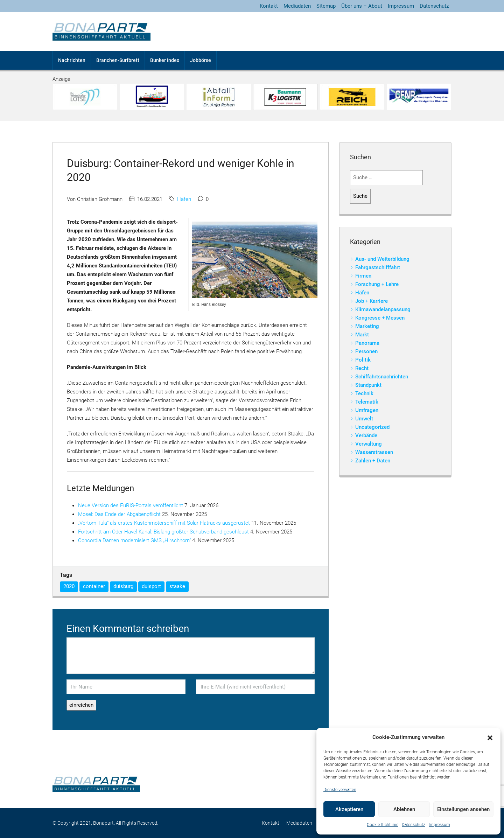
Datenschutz (414, 825)
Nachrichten (72, 60)
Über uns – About (362, 6)
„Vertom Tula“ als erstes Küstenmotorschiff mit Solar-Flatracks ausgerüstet (164, 523)
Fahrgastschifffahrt (378, 267)
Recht (362, 368)
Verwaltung (369, 444)
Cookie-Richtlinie (383, 825)
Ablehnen (404, 809)
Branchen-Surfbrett (118, 60)
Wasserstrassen (374, 452)
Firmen (363, 276)
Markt (362, 335)
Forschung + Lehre (377, 284)
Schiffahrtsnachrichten (382, 377)
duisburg (123, 586)
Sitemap (326, 6)
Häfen (184, 199)
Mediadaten (297, 6)
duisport (151, 586)
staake (177, 586)
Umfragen (367, 410)
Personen (366, 351)
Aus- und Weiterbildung (382, 259)
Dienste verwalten (340, 790)
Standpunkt (368, 385)
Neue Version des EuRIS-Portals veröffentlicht (131, 505)
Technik (364, 393)
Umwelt (364, 419)
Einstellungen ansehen (463, 809)
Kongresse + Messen (380, 318)
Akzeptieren (349, 809)
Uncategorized (372, 427)
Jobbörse (201, 60)
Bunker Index (165, 60)
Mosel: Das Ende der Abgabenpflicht (119, 514)
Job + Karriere (372, 301)
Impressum (439, 825)
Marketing (367, 326)
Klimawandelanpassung (383, 309)
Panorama (367, 343)
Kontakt (269, 6)
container (94, 586)
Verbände (366, 435)
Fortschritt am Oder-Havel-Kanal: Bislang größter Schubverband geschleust (163, 532)
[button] (490, 738)
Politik (363, 360)
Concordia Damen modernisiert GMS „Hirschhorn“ (134, 540)
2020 (69, 586)
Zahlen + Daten (373, 461)
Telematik (367, 402)
